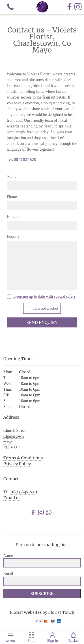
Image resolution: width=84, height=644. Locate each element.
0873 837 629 (24, 492)
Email (8, 574)
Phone (12, 196)
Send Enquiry (42, 322)
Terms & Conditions (23, 458)
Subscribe (42, 594)
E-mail (12, 216)
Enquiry (13, 236)
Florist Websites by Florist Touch (42, 612)
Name (12, 176)
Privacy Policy (17, 464)
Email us (12, 498)
